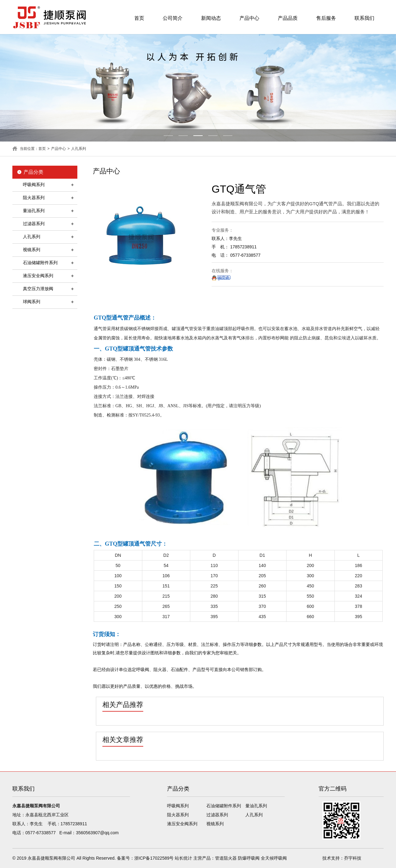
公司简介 (173, 18)
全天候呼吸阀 (274, 858)
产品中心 (249, 18)
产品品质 (288, 18)
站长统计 (183, 858)
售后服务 (326, 18)
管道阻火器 (226, 858)
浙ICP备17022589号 (154, 858)
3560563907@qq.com (97, 833)
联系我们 (364, 18)
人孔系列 (79, 149)
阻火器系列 (34, 198)
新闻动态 (211, 18)
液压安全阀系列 (38, 276)
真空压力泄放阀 (38, 289)
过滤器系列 (34, 224)
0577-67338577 (41, 833)
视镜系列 (32, 250)
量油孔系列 (34, 211)
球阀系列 (32, 302)
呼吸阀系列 (34, 185)
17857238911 (74, 824)
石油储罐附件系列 (40, 263)
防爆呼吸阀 (249, 858)
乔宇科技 (353, 858)
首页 (139, 18)
